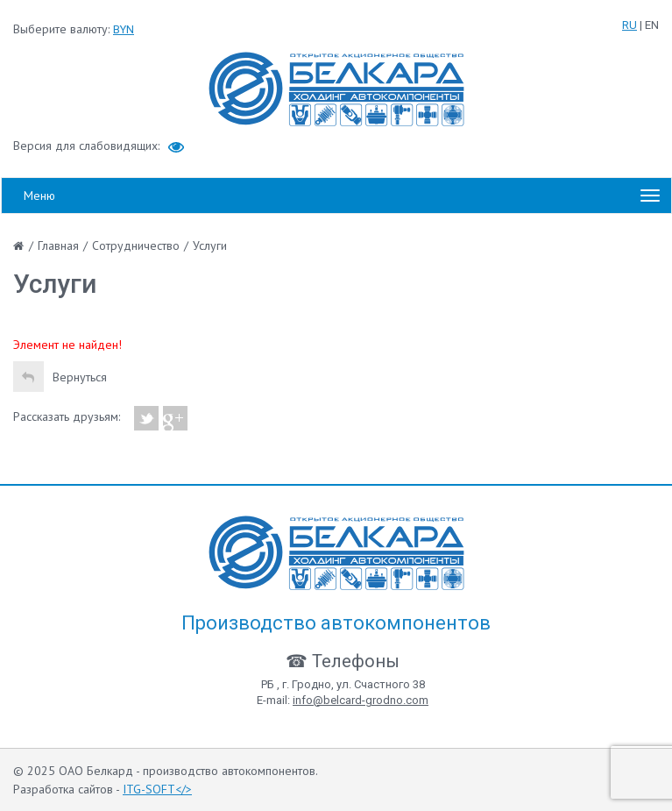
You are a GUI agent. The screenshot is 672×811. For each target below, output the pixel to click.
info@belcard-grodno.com (361, 700)
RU (630, 25)
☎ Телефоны (343, 661)
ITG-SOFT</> (157, 789)
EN (652, 25)
